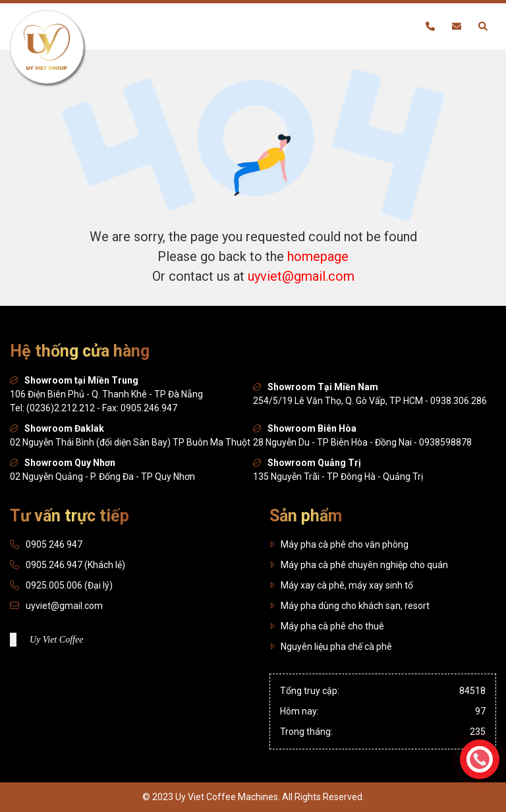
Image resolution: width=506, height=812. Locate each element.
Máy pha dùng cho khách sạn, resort (350, 606)
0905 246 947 (54, 544)
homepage (318, 256)
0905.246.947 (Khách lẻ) (75, 565)
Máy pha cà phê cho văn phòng (339, 544)
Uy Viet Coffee (56, 640)
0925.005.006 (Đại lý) (69, 585)
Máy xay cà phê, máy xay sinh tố (341, 585)
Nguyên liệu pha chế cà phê (331, 647)
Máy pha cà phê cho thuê (327, 626)
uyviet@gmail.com (301, 276)
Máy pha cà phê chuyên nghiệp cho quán (359, 565)
